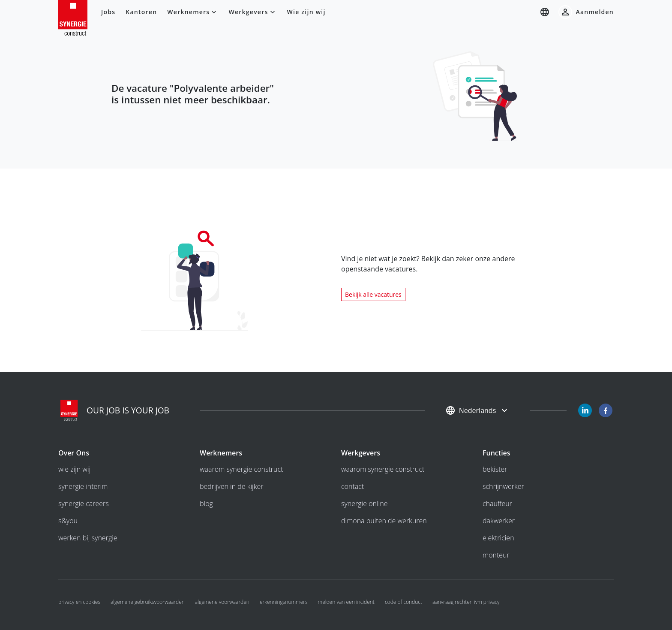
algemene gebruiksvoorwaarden (148, 602)
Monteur (496, 555)
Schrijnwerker (503, 486)
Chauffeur (497, 503)
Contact (352, 486)
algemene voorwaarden (222, 602)
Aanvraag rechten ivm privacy (466, 602)
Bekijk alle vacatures (373, 294)
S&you (68, 521)
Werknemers (193, 12)
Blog (206, 503)
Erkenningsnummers (284, 602)
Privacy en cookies (79, 602)
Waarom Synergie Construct (241, 469)
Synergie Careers (84, 503)
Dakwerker (499, 521)
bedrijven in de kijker (231, 486)
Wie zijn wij (306, 12)
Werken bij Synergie (88, 538)
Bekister (495, 469)
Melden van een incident (346, 602)
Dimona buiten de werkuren (384, 521)
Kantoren (141, 12)
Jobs (108, 12)
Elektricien (498, 538)
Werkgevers (252, 12)
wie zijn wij (74, 469)
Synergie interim (83, 486)
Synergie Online (364, 503)
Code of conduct (403, 602)
